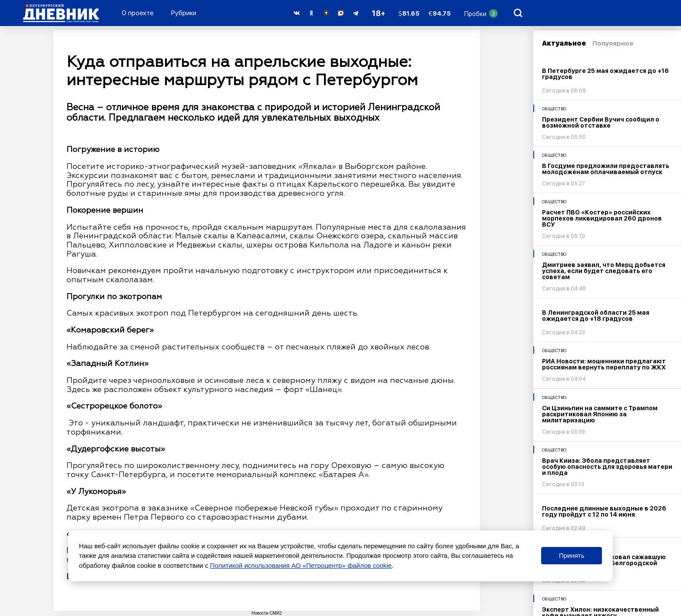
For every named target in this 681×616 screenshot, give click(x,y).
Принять (572, 555)
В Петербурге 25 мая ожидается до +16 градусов (605, 74)
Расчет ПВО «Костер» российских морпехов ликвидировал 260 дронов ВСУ (602, 218)
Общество (554, 109)
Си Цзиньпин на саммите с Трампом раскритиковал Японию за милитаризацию (600, 414)
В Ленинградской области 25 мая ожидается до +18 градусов (596, 316)
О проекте (138, 13)
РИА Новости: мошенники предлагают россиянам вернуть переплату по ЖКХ (604, 364)
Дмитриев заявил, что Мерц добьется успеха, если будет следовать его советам (604, 271)
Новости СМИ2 (267, 613)
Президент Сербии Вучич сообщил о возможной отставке (601, 122)
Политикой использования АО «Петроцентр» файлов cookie (301, 565)
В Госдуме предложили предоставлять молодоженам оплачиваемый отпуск (606, 169)
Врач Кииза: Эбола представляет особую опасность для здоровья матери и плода (607, 467)
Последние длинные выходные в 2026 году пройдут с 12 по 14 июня (604, 511)
